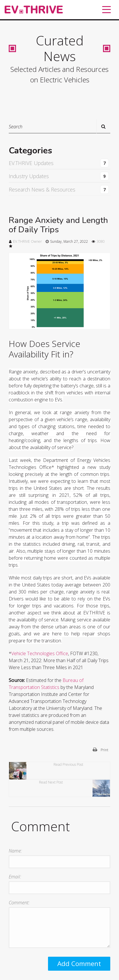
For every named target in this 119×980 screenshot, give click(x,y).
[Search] (59, 126)
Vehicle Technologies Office (40, 653)
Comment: (19, 903)
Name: (15, 851)
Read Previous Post (46, 771)
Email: (15, 877)
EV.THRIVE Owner (27, 241)
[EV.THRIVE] (34, 10)
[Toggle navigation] (106, 10)
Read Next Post (75, 788)
